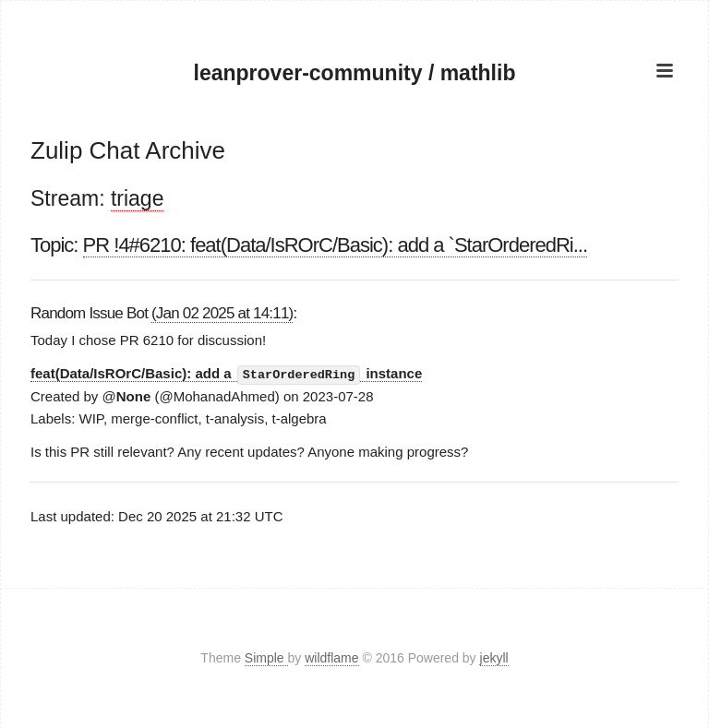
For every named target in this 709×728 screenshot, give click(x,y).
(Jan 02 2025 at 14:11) (222, 313)
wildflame (331, 658)
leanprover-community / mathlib (355, 73)
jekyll (494, 658)
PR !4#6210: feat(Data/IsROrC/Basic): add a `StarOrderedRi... (335, 245)
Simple (266, 658)
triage (138, 198)
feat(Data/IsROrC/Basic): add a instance (226, 374)
